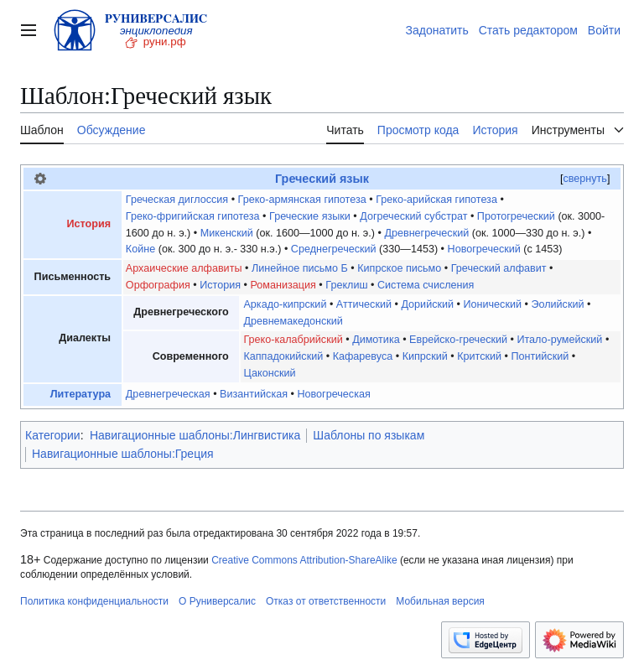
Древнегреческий (426, 233)
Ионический (492, 304)
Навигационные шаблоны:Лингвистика (195, 435)
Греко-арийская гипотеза (436, 200)
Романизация (283, 285)
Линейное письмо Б (300, 268)
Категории (53, 435)
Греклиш (346, 285)
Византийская (254, 394)
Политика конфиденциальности (94, 601)
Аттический (364, 304)
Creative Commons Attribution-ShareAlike (304, 560)
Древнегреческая (168, 394)
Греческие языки (310, 216)
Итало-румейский (559, 340)
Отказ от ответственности (326, 601)
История (89, 224)
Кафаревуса (363, 356)
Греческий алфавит (499, 268)
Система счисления (426, 285)
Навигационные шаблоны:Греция (123, 454)
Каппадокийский (283, 356)
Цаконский (269, 373)
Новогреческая (333, 394)
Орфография (158, 285)
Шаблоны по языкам (369, 435)
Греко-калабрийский (293, 340)
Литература (80, 394)
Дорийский (427, 304)
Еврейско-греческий (458, 340)
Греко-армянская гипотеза (302, 200)
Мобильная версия (440, 601)
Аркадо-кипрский (285, 304)
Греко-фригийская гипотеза (193, 216)
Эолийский (557, 304)
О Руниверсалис (217, 601)
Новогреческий (484, 249)
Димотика (376, 340)
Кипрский (425, 356)
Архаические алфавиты (184, 268)
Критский (479, 356)
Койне (140, 249)
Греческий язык (322, 179)
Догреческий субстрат (413, 216)
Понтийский (540, 356)
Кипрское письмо (399, 268)
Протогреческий (516, 216)
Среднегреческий (334, 249)
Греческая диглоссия (177, 200)
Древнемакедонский (293, 321)
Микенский (227, 233)
